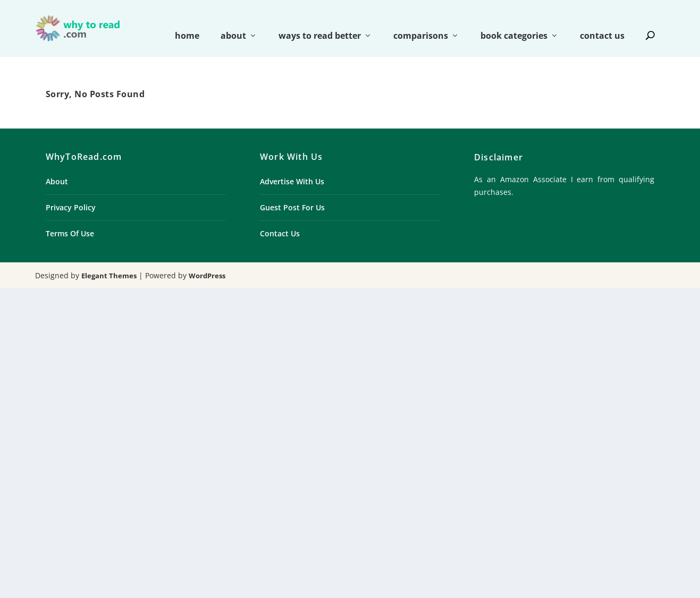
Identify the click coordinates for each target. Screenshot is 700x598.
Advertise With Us (292, 167)
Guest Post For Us (292, 193)
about (233, 22)
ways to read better (320, 22)
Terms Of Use (70, 219)
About (57, 167)
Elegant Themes (109, 261)
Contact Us (280, 219)
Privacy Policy (71, 193)
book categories (514, 22)
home (187, 22)
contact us (602, 22)
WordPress (207, 261)
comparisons (421, 22)
